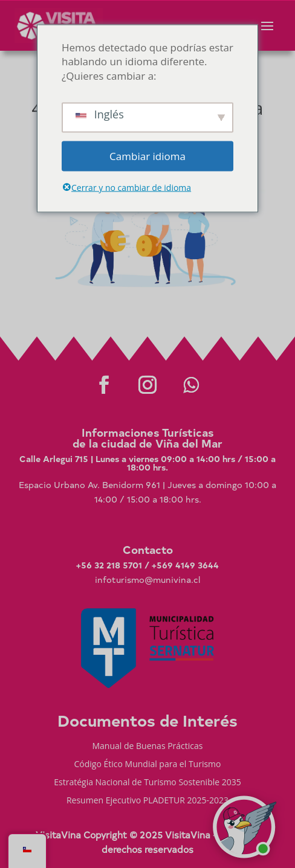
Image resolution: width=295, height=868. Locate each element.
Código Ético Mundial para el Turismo (147, 765)
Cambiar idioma (147, 156)
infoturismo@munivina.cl (147, 580)
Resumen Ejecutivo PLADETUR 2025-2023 (147, 801)
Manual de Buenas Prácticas (147, 747)
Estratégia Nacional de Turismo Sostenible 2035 (147, 783)
